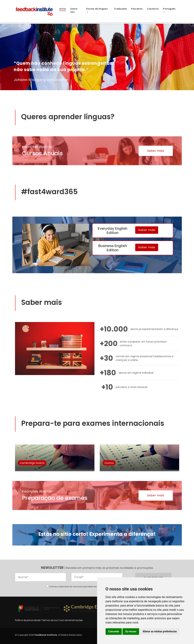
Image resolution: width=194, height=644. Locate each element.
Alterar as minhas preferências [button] (160, 631)
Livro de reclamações (71, 620)
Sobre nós (74, 10)
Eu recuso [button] (131, 631)
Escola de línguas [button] (97, 9)
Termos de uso (50, 620)
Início (63, 9)
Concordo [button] (114, 631)
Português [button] (169, 9)
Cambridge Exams (32, 463)
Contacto (153, 9)
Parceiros (137, 9)
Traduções (120, 9)
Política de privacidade (28, 620)
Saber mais (156, 151)
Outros (109, 463)
